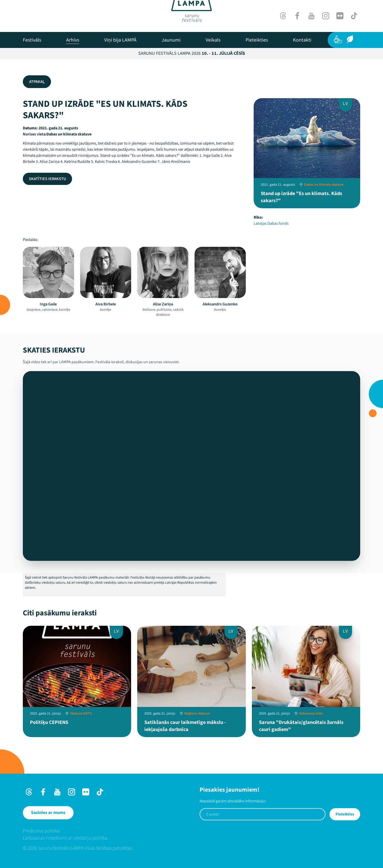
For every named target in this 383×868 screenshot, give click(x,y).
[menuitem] (32, 40)
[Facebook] (297, 16)
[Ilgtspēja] (350, 39)
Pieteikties (345, 814)
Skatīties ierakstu (47, 179)
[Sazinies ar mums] (48, 813)
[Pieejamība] (338, 39)
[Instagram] (326, 16)
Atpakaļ (37, 82)
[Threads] (283, 16)
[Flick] (340, 16)
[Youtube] (311, 16)
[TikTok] (354, 16)
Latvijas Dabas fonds (271, 223)
